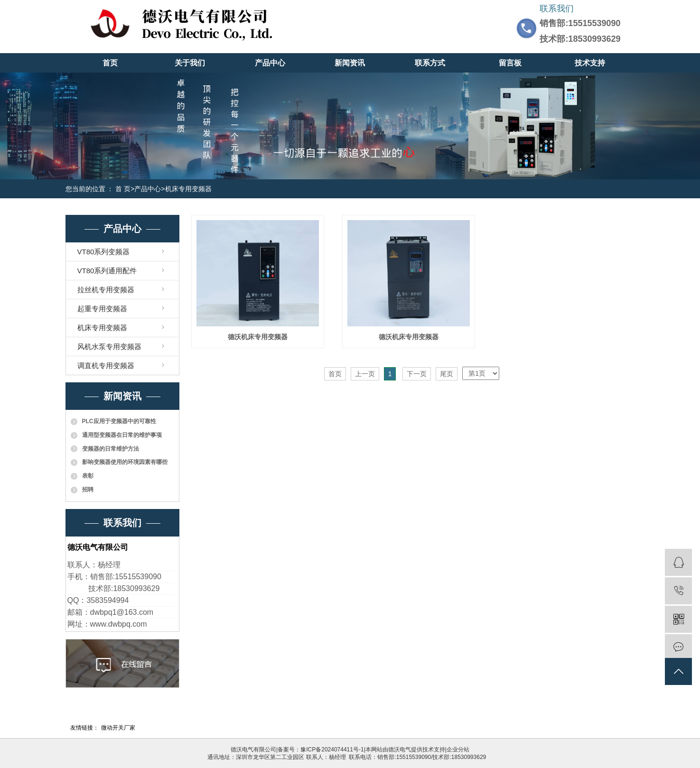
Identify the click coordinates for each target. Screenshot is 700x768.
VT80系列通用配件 (107, 271)
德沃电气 (400, 749)
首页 (110, 63)
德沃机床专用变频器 (258, 337)
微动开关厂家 (118, 728)
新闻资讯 (350, 63)
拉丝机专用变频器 (106, 290)
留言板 (510, 63)
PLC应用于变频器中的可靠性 (119, 421)
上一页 (365, 374)
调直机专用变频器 (106, 365)
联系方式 (430, 63)
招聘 (88, 490)
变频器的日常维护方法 (111, 449)
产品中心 (270, 63)
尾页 (447, 374)
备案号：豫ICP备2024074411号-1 (321, 749)
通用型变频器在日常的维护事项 (122, 435)
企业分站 (458, 749)
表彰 (88, 476)
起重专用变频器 (102, 309)
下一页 (417, 374)
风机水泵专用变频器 (109, 347)
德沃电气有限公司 (253, 749)
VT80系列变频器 (104, 252)
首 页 (123, 189)
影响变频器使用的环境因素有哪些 (125, 462)
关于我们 (190, 63)
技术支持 (590, 63)
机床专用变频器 (188, 189)
